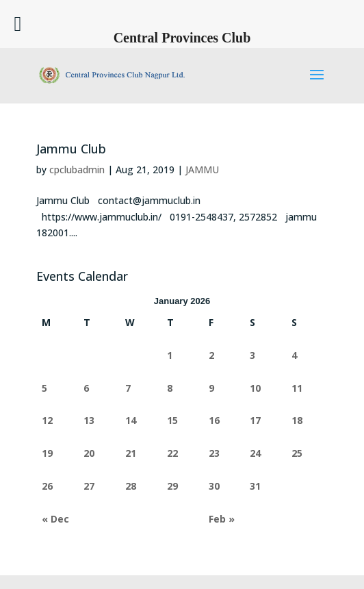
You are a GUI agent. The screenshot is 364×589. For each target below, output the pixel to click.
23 (214, 453)
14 (131, 420)
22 (172, 453)
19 (47, 453)
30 (214, 486)
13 (89, 420)
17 (255, 420)
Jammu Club (71, 149)
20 (89, 453)
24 (255, 453)
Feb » (222, 519)
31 (255, 486)
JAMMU (202, 170)
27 (89, 486)
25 (297, 453)
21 (131, 453)
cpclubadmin (77, 170)
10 (255, 388)
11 (297, 388)
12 (47, 420)
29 (172, 486)
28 (131, 486)
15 (172, 420)
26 (47, 486)
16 (214, 420)
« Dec (55, 519)
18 (297, 420)
